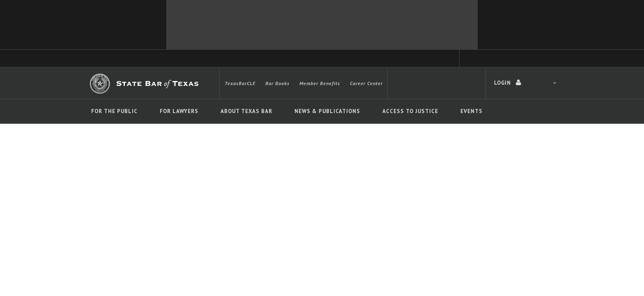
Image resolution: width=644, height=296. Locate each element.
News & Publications (327, 111)
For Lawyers (179, 111)
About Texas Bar (246, 111)
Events (471, 111)
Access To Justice (410, 111)
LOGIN (525, 83)
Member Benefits (320, 83)
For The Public (114, 111)
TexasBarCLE (240, 83)
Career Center (366, 83)
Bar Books (277, 83)
